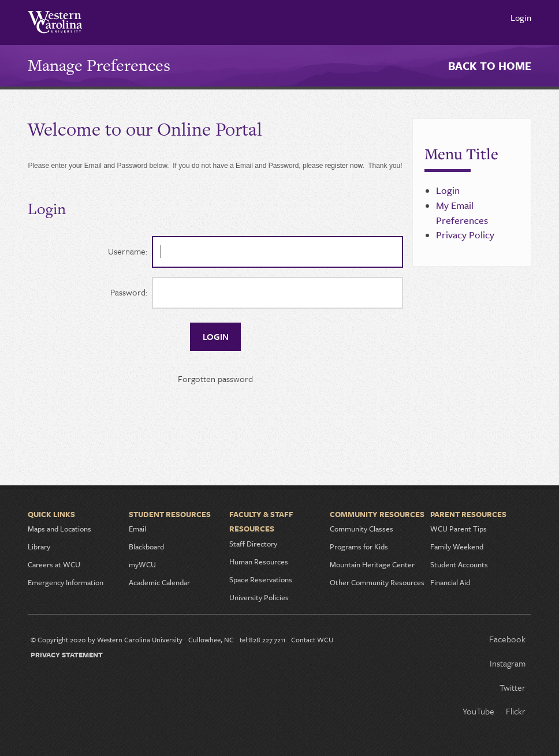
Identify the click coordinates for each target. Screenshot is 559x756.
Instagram (508, 663)
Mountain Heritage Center (372, 564)
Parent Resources (468, 514)
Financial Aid (450, 582)
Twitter (513, 687)
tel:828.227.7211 (262, 639)
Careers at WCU (54, 564)
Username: (128, 251)
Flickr (516, 711)
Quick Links (51, 514)
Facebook (507, 639)
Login (521, 17)
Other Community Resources (377, 582)
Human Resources (259, 562)
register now (344, 166)
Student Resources (170, 514)
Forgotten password (215, 379)
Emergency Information (66, 582)
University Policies (259, 597)
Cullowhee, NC (211, 639)
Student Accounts (459, 564)
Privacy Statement (67, 654)
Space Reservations (261, 579)
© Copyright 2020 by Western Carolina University (107, 639)
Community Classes (362, 529)
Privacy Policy (465, 235)
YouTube (478, 711)
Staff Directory (253, 544)
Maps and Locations (59, 529)
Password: (129, 292)
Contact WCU (312, 639)
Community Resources (377, 514)
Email (137, 529)
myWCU (142, 564)
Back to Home (490, 66)
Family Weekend (457, 547)
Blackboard (146, 547)
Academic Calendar (159, 582)
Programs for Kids (359, 547)
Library (39, 547)
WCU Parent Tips (459, 529)
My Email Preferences (462, 213)
